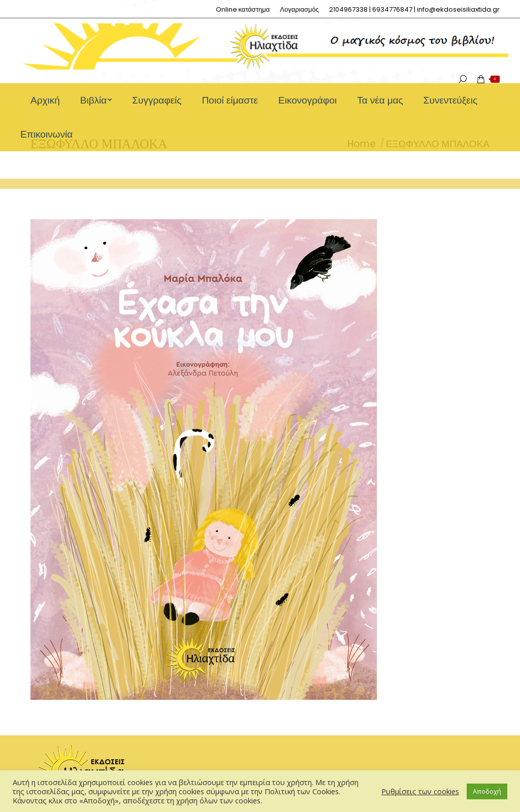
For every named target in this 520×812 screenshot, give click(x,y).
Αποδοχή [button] (487, 791)
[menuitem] (243, 9)
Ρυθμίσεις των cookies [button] (420, 791)
